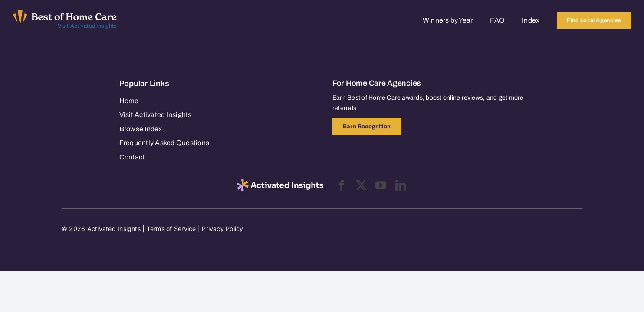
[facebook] (342, 185)
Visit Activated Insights (87, 26)
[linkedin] (401, 185)
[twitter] (361, 185)
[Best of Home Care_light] (65, 13)
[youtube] (381, 185)
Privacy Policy (222, 229)
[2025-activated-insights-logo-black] (280, 183)
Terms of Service (171, 229)
